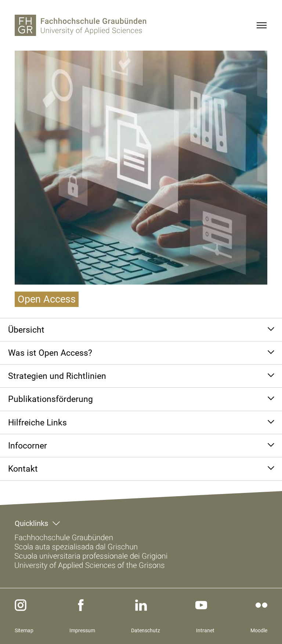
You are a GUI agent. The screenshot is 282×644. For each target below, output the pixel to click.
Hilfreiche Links (37, 422)
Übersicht (26, 330)
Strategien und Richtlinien (57, 376)
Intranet (205, 630)
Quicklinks (31, 523)
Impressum (82, 630)
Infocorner (28, 446)
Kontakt (23, 469)
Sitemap (24, 630)
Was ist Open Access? (50, 353)
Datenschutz (146, 630)
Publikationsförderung (50, 399)
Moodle (259, 630)
